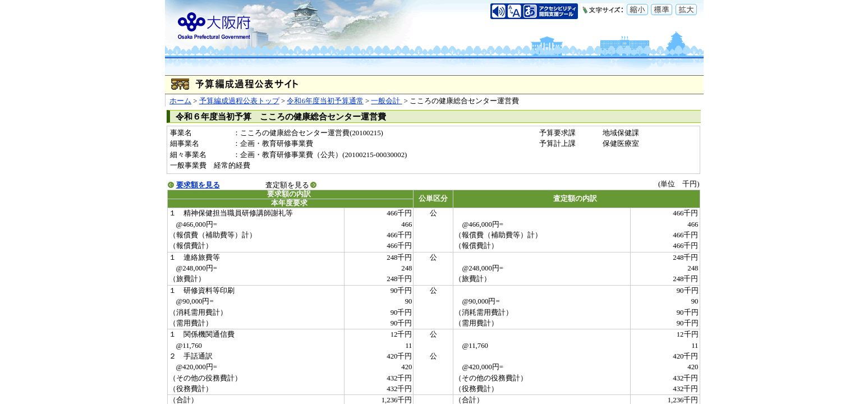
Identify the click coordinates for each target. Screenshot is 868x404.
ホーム (180, 101)
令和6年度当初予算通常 (325, 101)
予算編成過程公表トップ (239, 101)
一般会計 (386, 101)
